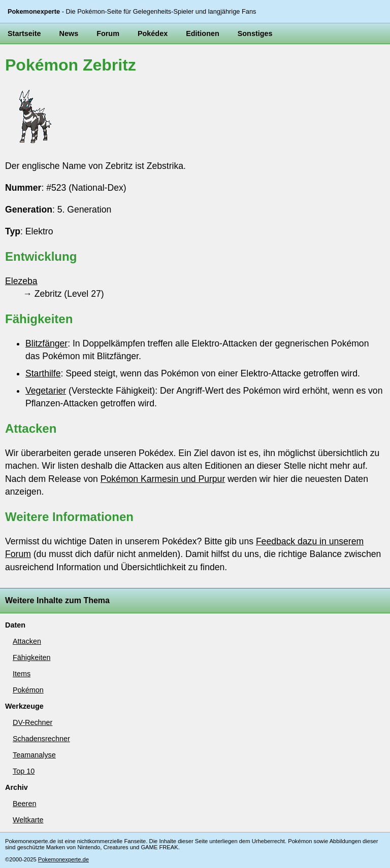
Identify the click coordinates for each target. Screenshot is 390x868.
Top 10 (24, 771)
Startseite (24, 33)
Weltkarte (28, 820)
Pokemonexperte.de (63, 859)
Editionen (203, 33)
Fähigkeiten (31, 657)
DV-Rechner (32, 722)
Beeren (24, 804)
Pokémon (28, 690)
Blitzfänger (46, 343)
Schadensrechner (41, 739)
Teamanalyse (34, 755)
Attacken (27, 641)
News (69, 33)
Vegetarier (46, 391)
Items (22, 674)
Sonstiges (255, 33)
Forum (108, 33)
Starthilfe (43, 373)
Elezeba (21, 281)
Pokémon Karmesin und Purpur (163, 479)
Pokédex (153, 33)
